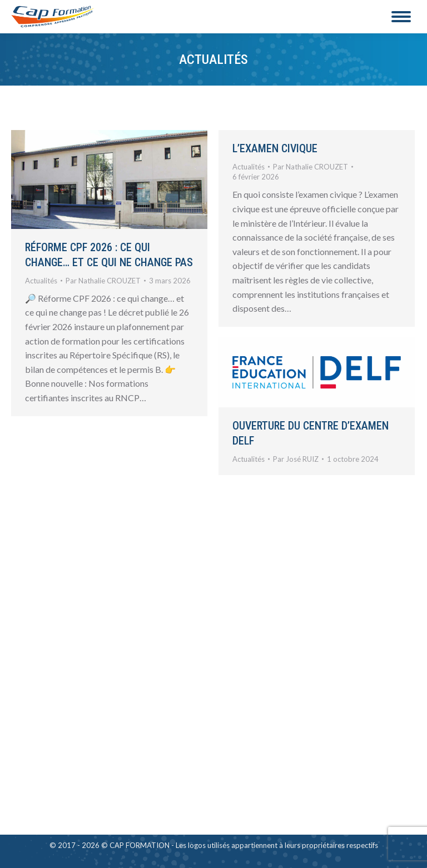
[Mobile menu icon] (401, 17)
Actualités (41, 281)
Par (103, 281)
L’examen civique (275, 148)
